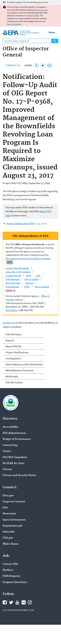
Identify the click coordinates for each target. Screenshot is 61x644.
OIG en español (42, 287)
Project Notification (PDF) (21, 223)
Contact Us (13, 65)
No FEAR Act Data (14, 463)
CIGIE (27, 287)
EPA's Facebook (5, 602)
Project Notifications (17, 352)
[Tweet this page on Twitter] (43, 66)
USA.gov (29, 283)
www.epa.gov (42, 10)
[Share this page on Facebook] (36, 66)
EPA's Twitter (11, 602)
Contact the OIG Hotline (17, 268)
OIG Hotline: (12, 310)
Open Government (14, 520)
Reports (10, 340)
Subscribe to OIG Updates (18, 272)
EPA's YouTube (17, 602)
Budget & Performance (17, 439)
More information (14, 24)
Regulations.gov (13, 526)
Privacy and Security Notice (20, 475)
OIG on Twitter (31, 279)
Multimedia (12, 376)
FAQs (29, 276)
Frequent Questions (15, 582)
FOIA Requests (13, 279)
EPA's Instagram (30, 602)
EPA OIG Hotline (14, 382)
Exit (10, 262)
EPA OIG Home (13, 334)
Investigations (13, 358)
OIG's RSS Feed (13, 283)
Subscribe (9, 532)
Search (55, 41)
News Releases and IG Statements (24, 364)
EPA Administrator (14, 433)
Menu (52, 32)
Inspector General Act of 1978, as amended (30, 259)
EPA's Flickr (24, 602)
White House (11, 544)
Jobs (5, 508)
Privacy (7, 469)
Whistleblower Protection (20, 370)
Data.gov (8, 496)
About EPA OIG (13, 346)
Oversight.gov (12, 287)
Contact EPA (10, 564)
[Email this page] (50, 66)
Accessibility (10, 427)
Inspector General (14, 502)
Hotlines (8, 570)
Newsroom (9, 514)
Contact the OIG (13, 276)
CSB (38, 276)
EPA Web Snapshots (15, 457)
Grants (7, 451)
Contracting (10, 445)
